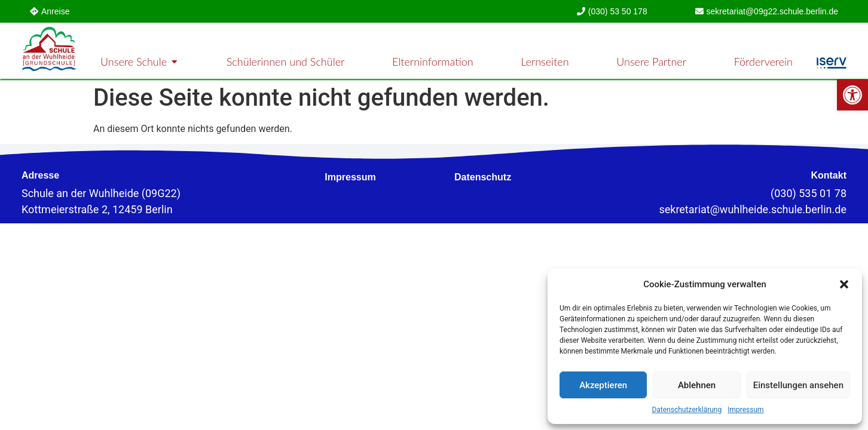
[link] (852, 95)
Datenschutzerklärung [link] (687, 410)
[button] (844, 284)
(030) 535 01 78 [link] (809, 193)
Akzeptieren (603, 385)
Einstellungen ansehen (798, 385)
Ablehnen (697, 385)
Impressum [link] (745, 410)
